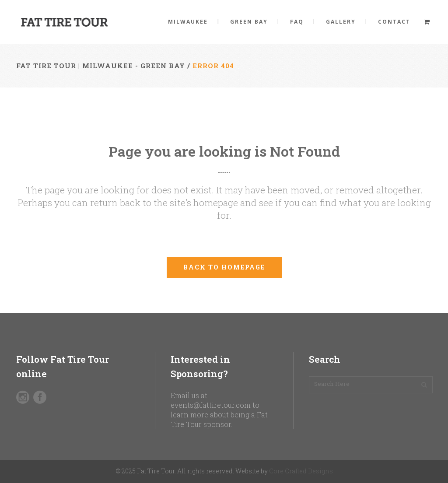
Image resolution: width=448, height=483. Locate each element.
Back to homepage (224, 267)
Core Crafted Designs (301, 471)
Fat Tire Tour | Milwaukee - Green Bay (101, 66)
